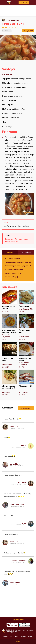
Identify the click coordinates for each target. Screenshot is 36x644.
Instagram (24, 636)
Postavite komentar (26, 408)
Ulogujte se (24, 2)
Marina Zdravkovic (19, 560)
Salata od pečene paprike (10, 301)
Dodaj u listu (28, 31)
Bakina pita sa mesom (10, 355)
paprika (10, 239)
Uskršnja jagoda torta (13, 273)
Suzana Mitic (15, 582)
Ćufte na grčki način (26, 327)
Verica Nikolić (15, 464)
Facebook (6, 636)
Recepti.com (4, 631)
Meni (18, 642)
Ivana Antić (15, 20)
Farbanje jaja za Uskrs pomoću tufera (18, 262)
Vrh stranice (17, 620)
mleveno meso (23, 239)
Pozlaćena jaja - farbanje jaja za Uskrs (18, 266)
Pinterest (30, 636)
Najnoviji (10, 252)
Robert (23, 445)
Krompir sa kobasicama (14, 269)
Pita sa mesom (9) (26, 383)
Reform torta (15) (11, 277)
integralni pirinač (13, 241)
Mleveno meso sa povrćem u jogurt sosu (10, 383)
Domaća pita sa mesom (26, 355)
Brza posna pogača (12, 258)
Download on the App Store (12, 625)
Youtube (17, 636)
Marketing (9, 632)
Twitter (12, 636)
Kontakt (15, 632)
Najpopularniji (26, 252)
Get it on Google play (25, 625)
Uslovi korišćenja (28, 630)
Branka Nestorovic (17, 504)
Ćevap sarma (26, 301)
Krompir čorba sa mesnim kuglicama (10, 327)
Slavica (23, 523)
